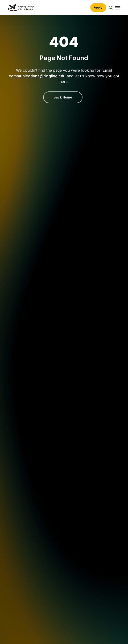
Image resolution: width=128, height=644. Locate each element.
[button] (118, 8)
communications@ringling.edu (37, 76)
